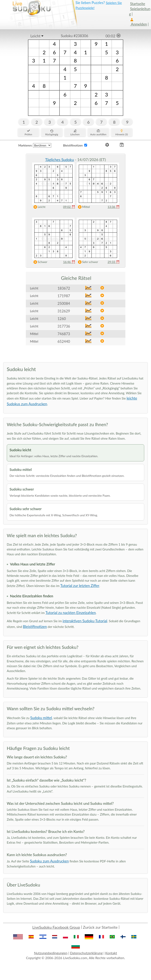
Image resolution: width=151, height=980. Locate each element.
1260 (62, 319)
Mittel (83, 207)
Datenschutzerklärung (86, 953)
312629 (64, 311)
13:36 (114, 207)
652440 (64, 341)
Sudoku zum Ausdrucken (49, 861)
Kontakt (111, 953)
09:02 (69, 207)
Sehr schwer (87, 262)
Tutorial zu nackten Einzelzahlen (71, 613)
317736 (64, 326)
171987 (64, 296)
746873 (64, 334)
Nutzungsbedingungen (51, 953)
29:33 (114, 262)
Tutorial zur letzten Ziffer (80, 586)
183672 (64, 288)
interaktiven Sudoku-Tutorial (85, 621)
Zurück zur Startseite (100, 927)
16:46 (69, 262)
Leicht (35, 36)
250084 (64, 303)
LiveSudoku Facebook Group (56, 927)
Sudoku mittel (41, 718)
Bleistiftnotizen (35, 627)
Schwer (39, 262)
